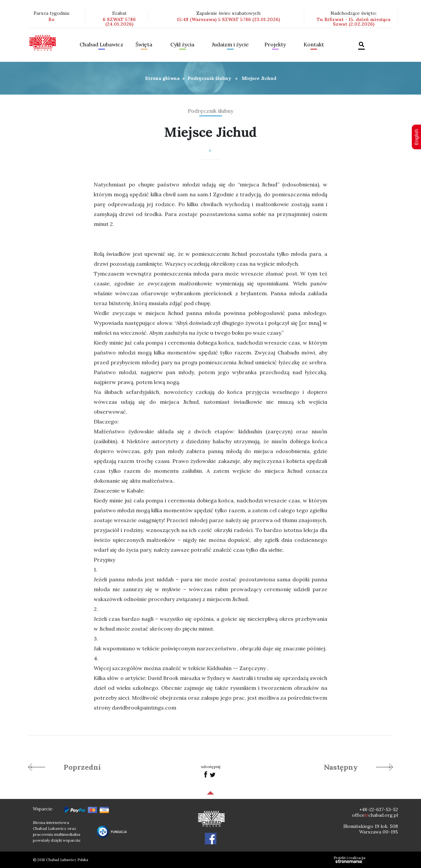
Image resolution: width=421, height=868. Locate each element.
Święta (144, 45)
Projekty (275, 45)
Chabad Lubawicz (101, 45)
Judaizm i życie (230, 45)
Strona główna (162, 78)
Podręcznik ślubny (209, 78)
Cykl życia (182, 45)
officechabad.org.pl (375, 815)
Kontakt (314, 45)
